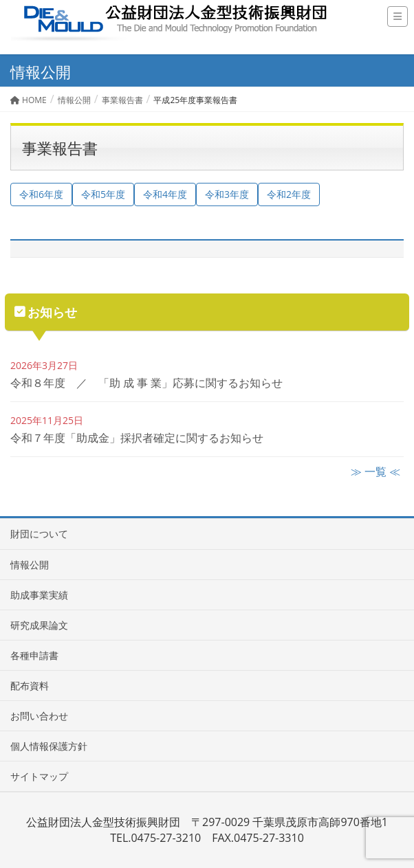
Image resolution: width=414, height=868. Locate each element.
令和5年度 (103, 194)
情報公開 (30, 565)
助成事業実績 (39, 595)
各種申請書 (34, 655)
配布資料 (30, 686)
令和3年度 (227, 194)
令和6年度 (41, 194)
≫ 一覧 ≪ (375, 471)
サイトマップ (39, 776)
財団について (39, 534)
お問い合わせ (39, 716)
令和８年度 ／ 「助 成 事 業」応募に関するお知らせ (146, 383)
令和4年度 (165, 194)
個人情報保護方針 (49, 746)
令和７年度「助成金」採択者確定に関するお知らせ (137, 438)
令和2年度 (289, 194)
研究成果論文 (39, 625)
